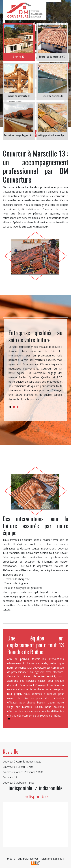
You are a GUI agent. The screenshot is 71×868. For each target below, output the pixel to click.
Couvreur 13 (10, 777)
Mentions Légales (52, 859)
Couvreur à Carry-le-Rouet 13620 (22, 761)
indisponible (39, 23)
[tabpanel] (35, 367)
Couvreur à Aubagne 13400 (19, 783)
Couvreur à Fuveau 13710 (18, 767)
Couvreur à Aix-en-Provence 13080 (23, 772)
